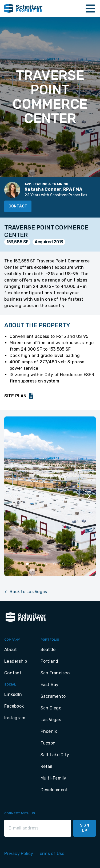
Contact (18, 206)
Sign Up (85, 828)
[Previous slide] (12, 496)
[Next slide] (88, 496)
